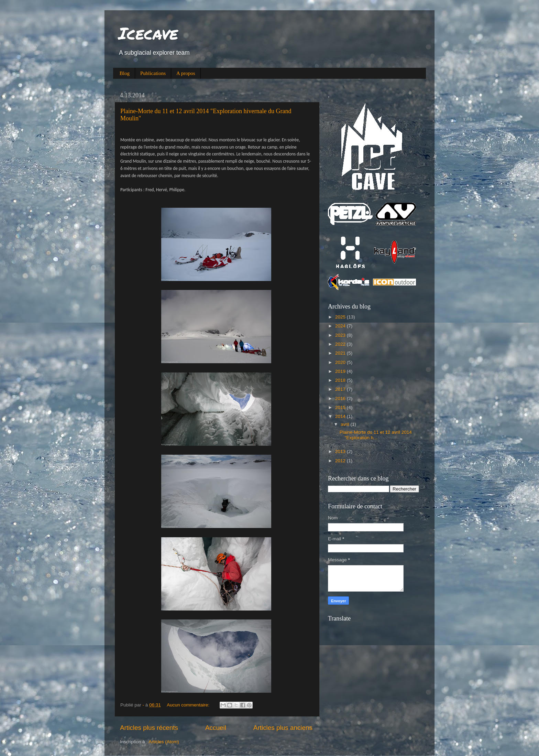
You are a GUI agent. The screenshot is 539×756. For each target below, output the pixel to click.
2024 (341, 326)
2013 (341, 451)
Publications (153, 73)
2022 (341, 344)
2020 (341, 362)
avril (346, 424)
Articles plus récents (149, 728)
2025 (341, 317)
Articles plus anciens (283, 728)
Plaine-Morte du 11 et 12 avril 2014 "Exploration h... (376, 435)
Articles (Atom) (164, 742)
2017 (341, 389)
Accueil (216, 728)
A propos (186, 73)
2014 (341, 416)
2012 (341, 461)
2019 (341, 371)
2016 (341, 398)
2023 (341, 335)
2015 (341, 407)
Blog (125, 73)
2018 (341, 380)
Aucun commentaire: (189, 705)
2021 (341, 353)
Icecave (148, 33)
